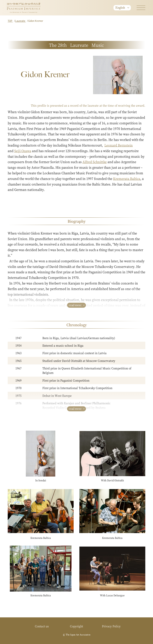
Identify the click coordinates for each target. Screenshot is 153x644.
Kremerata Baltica (127, 179)
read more (75, 305)
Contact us (42, 626)
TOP (10, 21)
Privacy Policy (111, 626)
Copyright (76, 626)
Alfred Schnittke (95, 162)
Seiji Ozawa (23, 151)
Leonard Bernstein (119, 145)
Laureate (21, 21)
